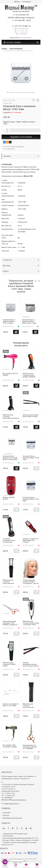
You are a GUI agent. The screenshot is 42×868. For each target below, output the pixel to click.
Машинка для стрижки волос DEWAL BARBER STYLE (29, 376)
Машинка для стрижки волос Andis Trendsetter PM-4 (31, 623)
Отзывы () (7, 260)
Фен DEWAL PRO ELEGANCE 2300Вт (10, 746)
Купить (25, 130)
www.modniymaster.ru (25, 38)
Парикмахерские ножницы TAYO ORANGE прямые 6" (10, 623)
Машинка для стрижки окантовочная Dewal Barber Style (11, 417)
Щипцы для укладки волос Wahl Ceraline (31, 416)
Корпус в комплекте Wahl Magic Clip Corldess (31, 540)
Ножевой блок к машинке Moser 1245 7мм (31, 458)
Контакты (6, 815)
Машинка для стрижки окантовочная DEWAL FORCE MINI (10, 582)
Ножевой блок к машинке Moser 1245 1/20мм (9, 321)
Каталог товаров (12, 42)
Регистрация (26, 2)
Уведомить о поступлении (21, 137)
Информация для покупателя (12, 818)
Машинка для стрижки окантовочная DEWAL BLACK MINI (30, 706)
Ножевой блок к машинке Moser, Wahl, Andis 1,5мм (29, 321)
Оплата (6, 271)
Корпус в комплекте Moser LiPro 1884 (11, 705)
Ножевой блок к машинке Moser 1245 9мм (31, 499)
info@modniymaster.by (12, 804)
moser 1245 (11, 149)
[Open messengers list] (5, 862)
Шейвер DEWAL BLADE (9, 498)
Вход (17, 2)
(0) (8, 327)
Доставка (7, 266)
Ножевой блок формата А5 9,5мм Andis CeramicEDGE (10, 458)
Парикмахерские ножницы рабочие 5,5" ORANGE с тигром (30, 748)
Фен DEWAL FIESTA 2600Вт (10, 374)
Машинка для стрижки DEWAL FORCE (9, 664)
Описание (7, 156)
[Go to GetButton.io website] (5, 866)
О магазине (7, 812)
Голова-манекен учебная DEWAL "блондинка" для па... (31, 582)
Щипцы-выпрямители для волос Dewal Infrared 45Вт (31, 665)
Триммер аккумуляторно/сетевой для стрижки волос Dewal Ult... (9, 542)
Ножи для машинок (17, 146)
